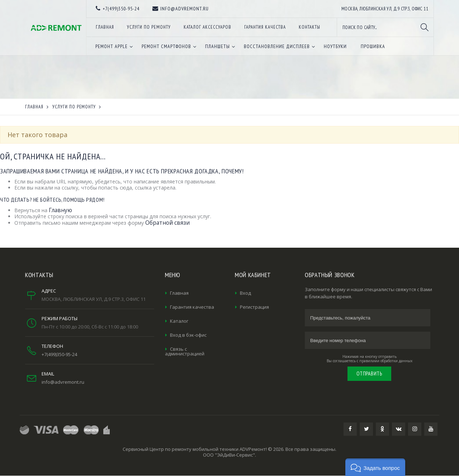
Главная (179, 293)
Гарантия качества (192, 307)
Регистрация (254, 307)
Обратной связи (167, 223)
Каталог (179, 321)
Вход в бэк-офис (188, 335)
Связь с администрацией (185, 351)
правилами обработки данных (386, 361)
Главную (60, 210)
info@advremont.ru (63, 382)
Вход (245, 293)
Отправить (369, 374)
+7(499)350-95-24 (59, 354)
